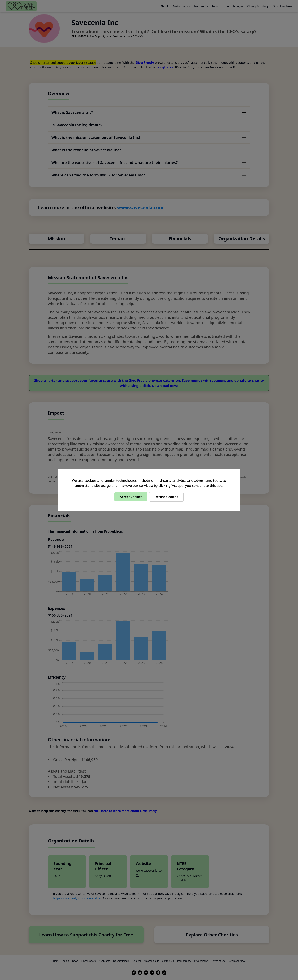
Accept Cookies (131, 497)
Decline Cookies (166, 497)
